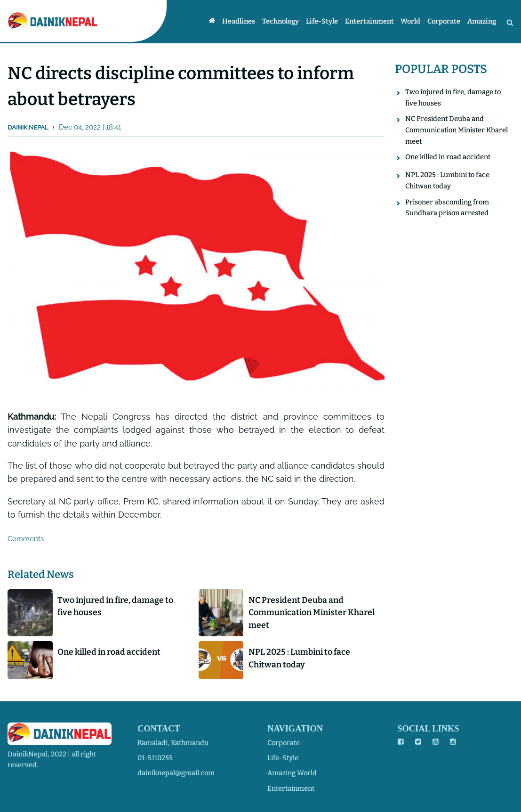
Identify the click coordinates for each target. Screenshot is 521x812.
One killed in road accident (109, 652)
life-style (283, 758)
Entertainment (369, 22)
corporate (284, 743)
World (410, 22)
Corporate (444, 22)
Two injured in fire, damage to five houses (115, 606)
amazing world (292, 773)
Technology (281, 22)
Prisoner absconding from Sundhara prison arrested (447, 208)
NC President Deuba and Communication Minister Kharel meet (312, 613)
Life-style (322, 22)
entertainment (291, 788)
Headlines (239, 22)
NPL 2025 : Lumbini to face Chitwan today (299, 658)
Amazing (482, 22)
